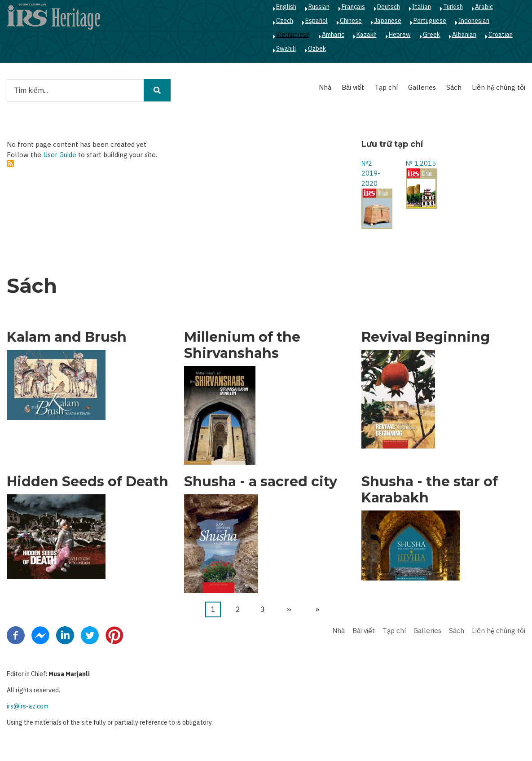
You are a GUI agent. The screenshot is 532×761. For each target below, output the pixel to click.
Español (317, 21)
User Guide (60, 155)
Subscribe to (10, 163)
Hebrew (400, 35)
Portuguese (430, 21)
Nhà (325, 87)
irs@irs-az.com (28, 706)
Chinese (351, 21)
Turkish (453, 7)
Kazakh (367, 35)
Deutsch (389, 7)
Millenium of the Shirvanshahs (242, 345)
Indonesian (474, 21)
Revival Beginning (426, 337)
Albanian (464, 35)
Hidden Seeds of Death (88, 482)
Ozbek (317, 48)
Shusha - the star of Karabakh (430, 490)
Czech (285, 21)
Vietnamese (293, 35)
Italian (422, 7)
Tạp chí (386, 87)
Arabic (484, 7)
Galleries (422, 87)
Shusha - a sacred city (261, 482)
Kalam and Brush (67, 337)
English (286, 7)
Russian (319, 7)
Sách (454, 87)
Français (353, 7)
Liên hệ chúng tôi (499, 87)
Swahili (286, 48)
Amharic (333, 35)
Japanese (388, 21)
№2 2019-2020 (371, 173)
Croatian (501, 35)
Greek (431, 35)
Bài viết (353, 87)
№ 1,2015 (421, 163)
